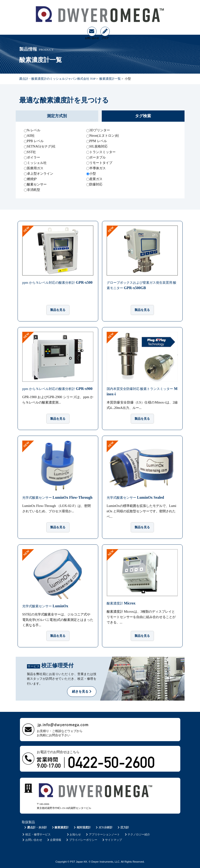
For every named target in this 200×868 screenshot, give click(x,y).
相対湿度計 (82, 827)
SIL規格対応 (98, 146)
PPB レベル (35, 141)
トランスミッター (102, 152)
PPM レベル (98, 141)
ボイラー (34, 157)
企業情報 (54, 840)
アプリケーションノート (103, 834)
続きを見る (82, 691)
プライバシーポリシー (81, 840)
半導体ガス (98, 168)
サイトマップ (112, 840)
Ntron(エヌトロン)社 (104, 136)
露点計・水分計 (35, 827)
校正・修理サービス (36, 834)
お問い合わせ (32, 840)
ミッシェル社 (37, 163)
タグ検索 (143, 116)
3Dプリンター (100, 130)
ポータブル (98, 157)
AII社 (31, 136)
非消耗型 (34, 190)
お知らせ (74, 834)
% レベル (34, 130)
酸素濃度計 (60, 827)
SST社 (32, 152)
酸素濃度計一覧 (110, 79)
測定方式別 (57, 116)
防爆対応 (96, 184)
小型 (93, 174)
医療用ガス (35, 168)
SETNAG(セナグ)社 (41, 146)
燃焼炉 (32, 179)
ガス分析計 (104, 827)
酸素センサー (37, 184)
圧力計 (123, 827)
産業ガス (96, 179)
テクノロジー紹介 (137, 834)
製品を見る (58, 310)
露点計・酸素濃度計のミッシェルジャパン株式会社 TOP (57, 79)
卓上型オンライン (40, 174)
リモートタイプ (101, 163)
